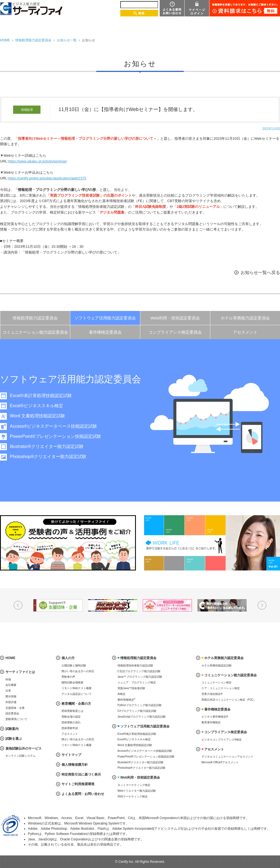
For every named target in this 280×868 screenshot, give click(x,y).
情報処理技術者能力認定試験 (135, 665)
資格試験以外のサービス (24, 748)
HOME (5, 40)
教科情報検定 (127, 699)
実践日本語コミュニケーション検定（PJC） (229, 700)
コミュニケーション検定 (217, 682)
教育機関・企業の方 (76, 704)
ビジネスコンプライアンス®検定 (222, 740)
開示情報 (11, 696)
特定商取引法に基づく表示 (81, 774)
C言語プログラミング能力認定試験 (139, 671)
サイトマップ (71, 755)
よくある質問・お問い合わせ (83, 794)
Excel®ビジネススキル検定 (37, 406)
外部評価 (11, 702)
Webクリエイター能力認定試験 (137, 791)
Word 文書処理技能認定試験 (37, 416)
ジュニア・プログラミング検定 (137, 682)
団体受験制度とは (72, 711)
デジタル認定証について (77, 694)
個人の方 (68, 658)
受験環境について (16, 719)
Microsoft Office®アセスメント (220, 762)
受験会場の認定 (71, 717)
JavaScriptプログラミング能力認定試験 (142, 717)
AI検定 (122, 694)
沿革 (8, 691)
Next (262, 605)
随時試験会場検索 (72, 682)
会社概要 (11, 685)
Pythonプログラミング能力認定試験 (140, 705)
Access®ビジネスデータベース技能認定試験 (53, 426)
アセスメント (245, 332)
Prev (18, 605)
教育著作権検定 (211, 722)
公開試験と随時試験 (74, 665)
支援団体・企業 (15, 708)
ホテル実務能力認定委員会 (245, 318)
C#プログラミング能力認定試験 (137, 711)
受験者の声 (68, 677)
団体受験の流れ (71, 722)
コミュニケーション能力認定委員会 (35, 332)
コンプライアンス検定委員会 (175, 332)
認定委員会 (12, 713)
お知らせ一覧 (67, 40)
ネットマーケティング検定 (134, 785)
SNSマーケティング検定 (133, 796)
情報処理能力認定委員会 (33, 40)
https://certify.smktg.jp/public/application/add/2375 (47, 178)
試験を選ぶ (14, 739)
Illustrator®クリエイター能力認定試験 (47, 446)
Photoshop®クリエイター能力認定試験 (48, 457)
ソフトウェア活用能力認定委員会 (105, 318)
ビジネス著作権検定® (215, 717)
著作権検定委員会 (105, 332)
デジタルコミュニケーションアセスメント (227, 757)
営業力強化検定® (212, 694)
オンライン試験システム (21, 756)
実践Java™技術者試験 (131, 688)
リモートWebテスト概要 (77, 688)
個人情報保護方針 (75, 765)
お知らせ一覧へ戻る (260, 273)
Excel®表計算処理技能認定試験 (41, 396)
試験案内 (12, 729)
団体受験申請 (70, 728)
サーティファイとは (20, 672)
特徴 (8, 679)
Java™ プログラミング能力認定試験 (140, 677)
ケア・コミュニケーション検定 (221, 688)
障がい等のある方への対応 (78, 671)
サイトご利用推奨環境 (78, 784)
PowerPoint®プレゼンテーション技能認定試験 (56, 436)
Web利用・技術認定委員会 (175, 318)
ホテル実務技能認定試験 (217, 665)
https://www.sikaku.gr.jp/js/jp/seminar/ (38, 161)
